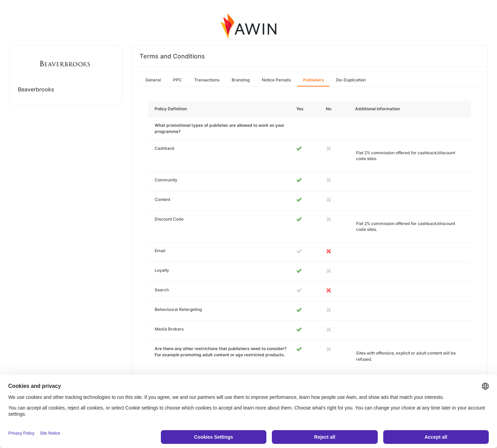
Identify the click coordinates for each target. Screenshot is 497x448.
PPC (178, 80)
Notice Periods (276, 80)
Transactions (207, 80)
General (153, 80)
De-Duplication (351, 80)
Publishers (313, 80)
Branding (241, 80)
